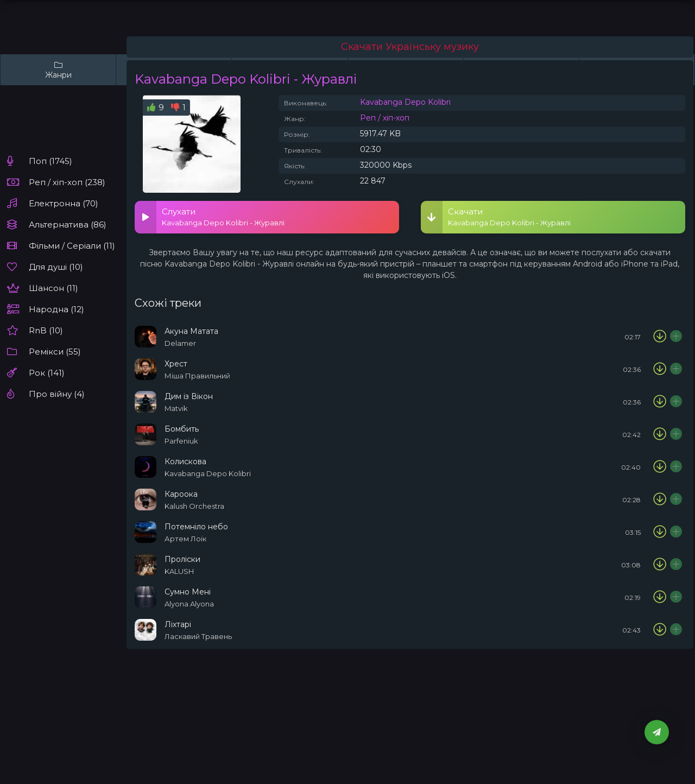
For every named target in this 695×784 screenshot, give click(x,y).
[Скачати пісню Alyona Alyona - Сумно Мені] (660, 597)
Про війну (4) (57, 394)
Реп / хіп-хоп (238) (67, 182)
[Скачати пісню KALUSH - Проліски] (660, 565)
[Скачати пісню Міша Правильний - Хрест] (660, 369)
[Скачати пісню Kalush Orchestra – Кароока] (660, 500)
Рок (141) (47, 373)
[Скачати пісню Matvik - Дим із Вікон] (660, 402)
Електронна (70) (64, 203)
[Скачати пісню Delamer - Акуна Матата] (660, 337)
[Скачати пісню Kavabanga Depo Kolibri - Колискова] (660, 467)
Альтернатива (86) (68, 225)
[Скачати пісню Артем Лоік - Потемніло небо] (660, 532)
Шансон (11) (53, 288)
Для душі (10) (56, 267)
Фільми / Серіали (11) (72, 246)
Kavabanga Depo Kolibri (405, 102)
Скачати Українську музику (410, 47)
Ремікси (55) (55, 352)
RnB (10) (46, 330)
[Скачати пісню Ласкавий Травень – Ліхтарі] (660, 630)
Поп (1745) (50, 161)
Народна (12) (56, 309)
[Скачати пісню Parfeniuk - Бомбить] (660, 434)
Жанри (58, 70)
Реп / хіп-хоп (385, 118)
